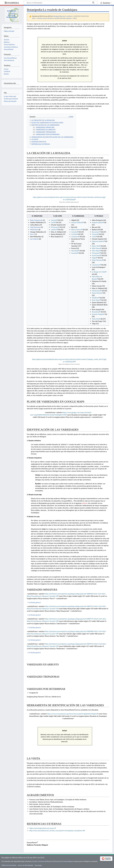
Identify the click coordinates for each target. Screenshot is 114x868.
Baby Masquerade (36, 220)
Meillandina (34, 230)
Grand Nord (96, 255)
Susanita (74, 253)
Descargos (38, 865)
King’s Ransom (97, 260)
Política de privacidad (9, 865)
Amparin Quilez (97, 222)
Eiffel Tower (96, 248)
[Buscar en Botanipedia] (61, 3)
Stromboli (75, 251)
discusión (63, 16)
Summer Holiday (98, 314)
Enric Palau (96, 251)
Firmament (55, 227)
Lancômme (96, 265)
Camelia (54, 220)
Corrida (74, 234)
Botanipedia (12, 3)
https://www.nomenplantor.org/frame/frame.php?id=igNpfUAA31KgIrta (72, 714)
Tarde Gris (95, 319)
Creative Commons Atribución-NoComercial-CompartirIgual (52, 861)
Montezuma (96, 291)
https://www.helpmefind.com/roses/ (42, 828)
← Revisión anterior (41, 18)
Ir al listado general (34, 602)
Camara (95, 234)
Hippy (94, 258)
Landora (54, 230)
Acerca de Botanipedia (25, 865)
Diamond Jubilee (98, 241)
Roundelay (96, 312)
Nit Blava (95, 298)
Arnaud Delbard (77, 222)
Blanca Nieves (76, 230)
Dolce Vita (96, 246)
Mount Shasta (97, 293)
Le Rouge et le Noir (99, 272)
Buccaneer (96, 232)
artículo (85, 503)
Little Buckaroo (35, 227)
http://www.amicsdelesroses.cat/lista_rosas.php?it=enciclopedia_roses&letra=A (57, 831)
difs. (34, 18)
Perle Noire (96, 300)
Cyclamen (75, 237)
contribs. (69, 16)
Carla (53, 222)
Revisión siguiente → (67, 18)
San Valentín (34, 239)
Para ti (32, 234)
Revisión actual (52, 18)
